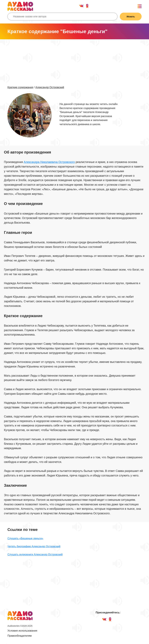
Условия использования (22, 631)
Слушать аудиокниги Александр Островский (35, 554)
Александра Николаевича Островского (49, 162)
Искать (131, 16)
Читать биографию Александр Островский (34, 546)
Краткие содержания (20, 87)
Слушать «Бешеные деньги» (25, 538)
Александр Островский (50, 87)
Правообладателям (20, 636)
